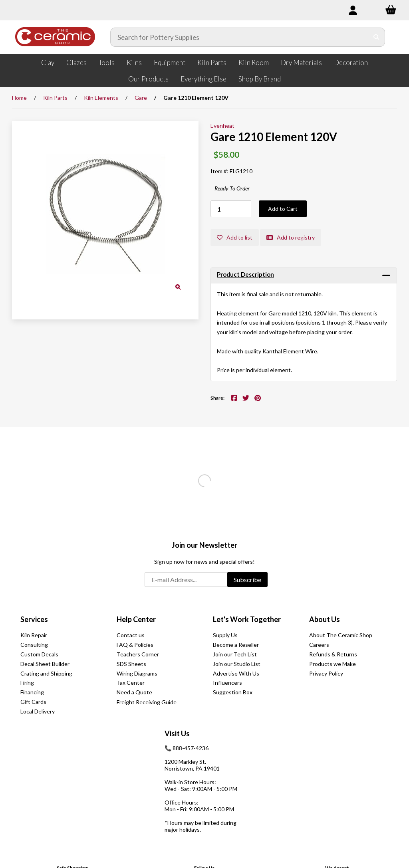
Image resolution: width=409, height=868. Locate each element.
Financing (32, 692)
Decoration (351, 62)
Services (34, 619)
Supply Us (225, 635)
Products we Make (333, 664)
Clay (48, 62)
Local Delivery (38, 711)
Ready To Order (232, 188)
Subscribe (247, 580)
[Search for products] (240, 37)
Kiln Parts (212, 62)
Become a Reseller (236, 645)
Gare (141, 98)
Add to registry (291, 237)
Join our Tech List (235, 654)
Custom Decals (39, 654)
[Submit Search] (376, 37)
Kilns (134, 62)
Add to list (235, 237)
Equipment (170, 62)
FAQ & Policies (135, 645)
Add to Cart (283, 209)
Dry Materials (301, 62)
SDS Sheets (131, 664)
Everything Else (204, 79)
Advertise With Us (236, 673)
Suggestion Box (233, 692)
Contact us (131, 635)
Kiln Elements (101, 98)
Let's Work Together (247, 619)
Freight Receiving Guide (147, 702)
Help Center (136, 619)
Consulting (34, 645)
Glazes (76, 62)
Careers (319, 645)
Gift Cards (33, 702)
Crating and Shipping (46, 673)
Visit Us (177, 733)
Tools (107, 62)
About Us (325, 619)
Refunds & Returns (333, 654)
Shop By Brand (260, 79)
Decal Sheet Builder (45, 664)
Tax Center (131, 683)
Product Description (245, 274)
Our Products (148, 79)
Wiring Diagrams (137, 673)
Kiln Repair (34, 635)
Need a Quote (134, 692)
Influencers (227, 683)
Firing (27, 683)
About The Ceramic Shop (341, 635)
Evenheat (222, 126)
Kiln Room (254, 62)
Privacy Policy (326, 673)
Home (19, 98)
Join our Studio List (237, 664)
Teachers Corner (138, 654)
